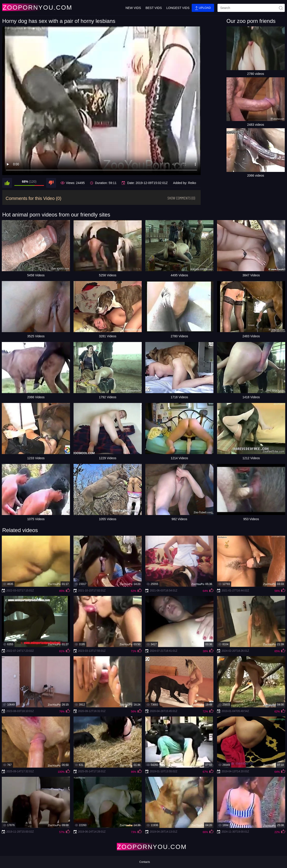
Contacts (145, 862)
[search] (251, 8)
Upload (203, 8)
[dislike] (51, 183)
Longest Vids (178, 8)
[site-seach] (281, 8)
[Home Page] (29, 7)
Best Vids (154, 8)
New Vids (133, 8)
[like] (7, 183)
